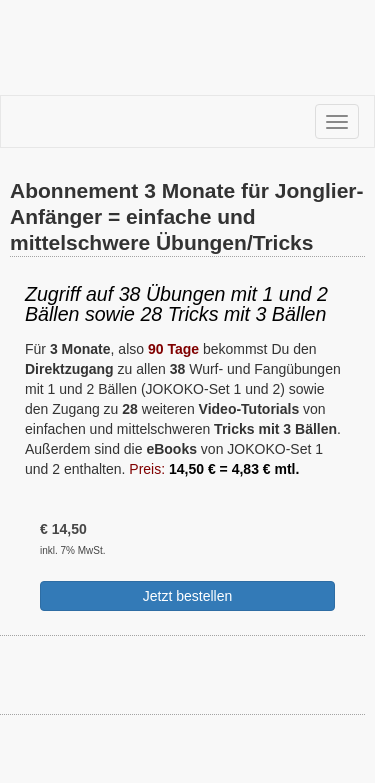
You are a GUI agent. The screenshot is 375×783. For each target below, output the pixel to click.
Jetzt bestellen (188, 596)
